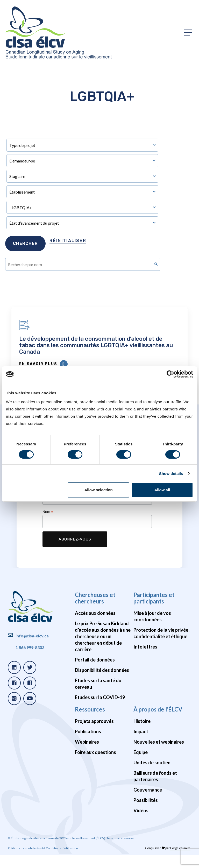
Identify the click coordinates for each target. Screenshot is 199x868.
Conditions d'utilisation (62, 861)
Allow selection (99, 490)
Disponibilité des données (102, 683)
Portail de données (95, 673)
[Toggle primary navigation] (188, 33)
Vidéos (141, 823)
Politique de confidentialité (26, 861)
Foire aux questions (95, 765)
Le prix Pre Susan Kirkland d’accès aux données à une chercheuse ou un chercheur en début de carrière (103, 649)
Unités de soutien (152, 775)
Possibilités (146, 813)
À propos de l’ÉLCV (158, 722)
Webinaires (87, 755)
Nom (48, 525)
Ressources (90, 722)
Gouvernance (148, 803)
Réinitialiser (68, 241)
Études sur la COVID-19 (100, 710)
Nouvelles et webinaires (159, 755)
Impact (141, 744)
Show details (171, 474)
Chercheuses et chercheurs (95, 611)
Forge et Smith (180, 861)
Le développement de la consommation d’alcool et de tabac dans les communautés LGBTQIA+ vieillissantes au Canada (99, 352)
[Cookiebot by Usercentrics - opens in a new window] (170, 374)
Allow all (162, 490)
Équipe (141, 765)
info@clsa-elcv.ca (32, 649)
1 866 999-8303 (30, 660)
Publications (88, 744)
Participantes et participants (154, 611)
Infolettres (145, 660)
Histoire (142, 734)
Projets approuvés (94, 734)
